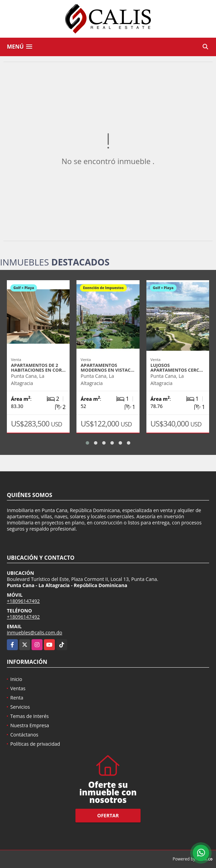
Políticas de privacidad (35, 744)
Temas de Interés (29, 716)
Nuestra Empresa (30, 725)
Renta (17, 698)
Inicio (16, 679)
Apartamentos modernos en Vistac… (107, 368)
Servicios (20, 707)
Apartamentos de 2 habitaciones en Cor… (38, 368)
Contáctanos (24, 735)
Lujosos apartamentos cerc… (177, 368)
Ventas (18, 688)
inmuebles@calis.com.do (34, 633)
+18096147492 (23, 601)
